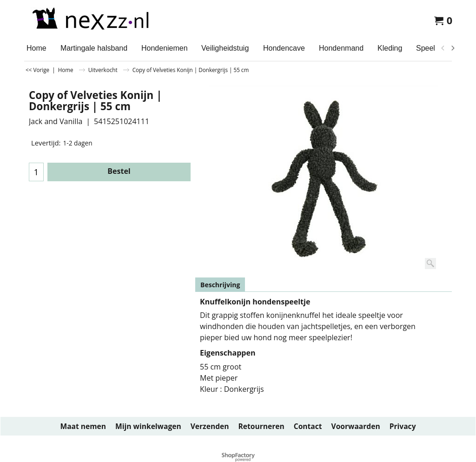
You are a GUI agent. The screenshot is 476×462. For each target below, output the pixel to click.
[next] (452, 48)
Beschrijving (220, 285)
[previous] (443, 48)
